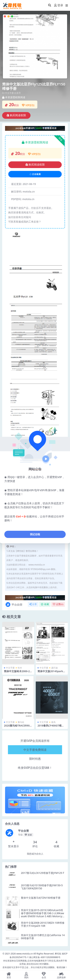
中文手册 (9, 93)
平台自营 (14, 605)
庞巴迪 (54, 668)
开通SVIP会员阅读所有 (35, 741)
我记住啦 (35, 534)
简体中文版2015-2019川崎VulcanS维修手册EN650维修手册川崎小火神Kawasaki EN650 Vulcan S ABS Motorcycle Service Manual (43, 915)
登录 (59, 5)
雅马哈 (21, 722)
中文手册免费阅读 (35, 750)
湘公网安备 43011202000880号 (45, 957)
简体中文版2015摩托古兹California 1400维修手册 (43, 937)
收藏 (45, 604)
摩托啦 (58, 954)
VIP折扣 (28, 105)
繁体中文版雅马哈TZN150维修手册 (41, 898)
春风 (53, 722)
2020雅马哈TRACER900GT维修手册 (17, 727)
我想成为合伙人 (35, 854)
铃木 (20, 668)
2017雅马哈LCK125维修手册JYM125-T (43, 873)
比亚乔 (17, 93)
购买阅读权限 (16, 115)
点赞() (58, 604)
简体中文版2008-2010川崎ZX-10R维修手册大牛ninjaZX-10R (43, 924)
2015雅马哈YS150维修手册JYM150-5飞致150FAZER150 (42, 887)
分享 (33, 604)
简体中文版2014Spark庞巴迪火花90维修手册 (52, 673)
